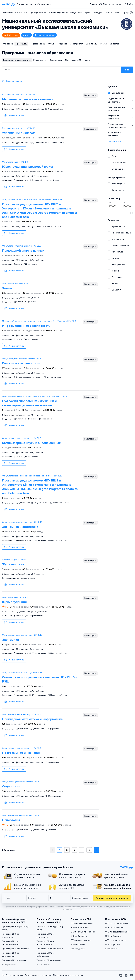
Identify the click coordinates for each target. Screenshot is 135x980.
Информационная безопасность (26, 326)
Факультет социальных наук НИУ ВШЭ (20, 782)
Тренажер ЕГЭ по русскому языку (15, 928)
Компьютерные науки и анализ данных (31, 443)
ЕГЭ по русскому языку (82, 923)
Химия (7, 288)
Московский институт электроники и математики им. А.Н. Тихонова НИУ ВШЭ (39, 321)
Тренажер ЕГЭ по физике (14, 960)
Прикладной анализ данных (23, 251)
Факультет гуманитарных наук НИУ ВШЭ (21, 359)
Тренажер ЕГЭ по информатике (10, 955)
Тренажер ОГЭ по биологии (50, 949)
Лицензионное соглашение (38, 975)
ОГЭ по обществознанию (117, 932)
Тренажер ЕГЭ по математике (10, 936)
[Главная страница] (9, 4)
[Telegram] (126, 975)
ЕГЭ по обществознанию (83, 932)
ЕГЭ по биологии (79, 936)
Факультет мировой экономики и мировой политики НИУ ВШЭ (32, 200)
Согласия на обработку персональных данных (81, 907)
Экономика (10, 640)
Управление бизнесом (19, 133)
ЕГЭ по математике (80, 928)
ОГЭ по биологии (114, 936)
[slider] (109, 213)
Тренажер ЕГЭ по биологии (15, 949)
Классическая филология (21, 363)
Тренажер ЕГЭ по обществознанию (10, 943)
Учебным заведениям (13, 975)
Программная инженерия (21, 753)
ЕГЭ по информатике (81, 940)
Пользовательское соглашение (68, 975)
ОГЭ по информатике (115, 940)
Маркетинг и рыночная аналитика (28, 99)
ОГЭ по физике (113, 944)
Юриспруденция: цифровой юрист (28, 167)
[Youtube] (131, 975)
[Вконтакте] (121, 975)
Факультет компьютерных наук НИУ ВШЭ (22, 246)
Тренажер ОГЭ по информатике (45, 955)
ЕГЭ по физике (78, 944)
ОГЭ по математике (115, 928)
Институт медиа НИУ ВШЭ (15, 560)
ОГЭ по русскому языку (117, 923)
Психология (11, 820)
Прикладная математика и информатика (32, 719)
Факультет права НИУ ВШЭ (15, 162)
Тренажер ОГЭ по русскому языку (50, 928)
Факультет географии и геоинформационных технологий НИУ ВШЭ (34, 396)
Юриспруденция (14, 602)
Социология (11, 786)
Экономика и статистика (20, 527)
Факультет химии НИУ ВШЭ (15, 284)
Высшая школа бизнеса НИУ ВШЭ (19, 95)
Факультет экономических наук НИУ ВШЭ (22, 522)
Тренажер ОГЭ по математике (45, 936)
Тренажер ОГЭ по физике (49, 960)
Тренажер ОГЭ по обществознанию (45, 943)
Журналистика (13, 564)
